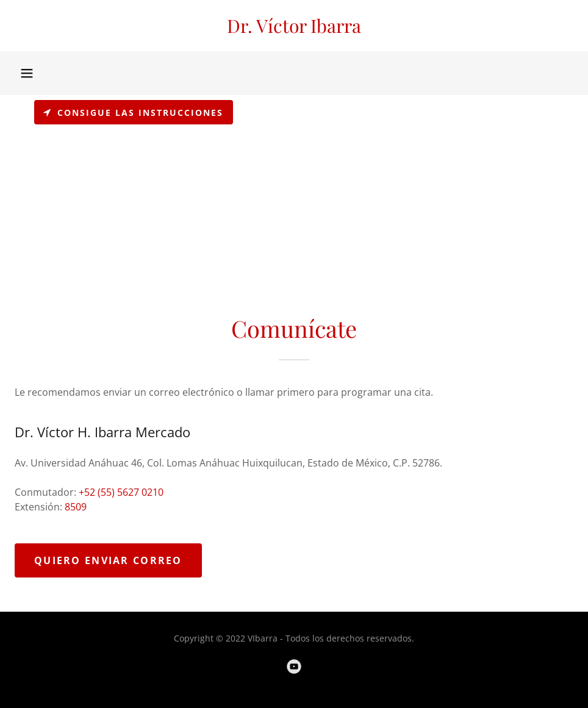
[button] (27, 73)
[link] (294, 29)
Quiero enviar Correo (108, 560)
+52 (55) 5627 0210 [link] (121, 492)
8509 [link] (76, 507)
